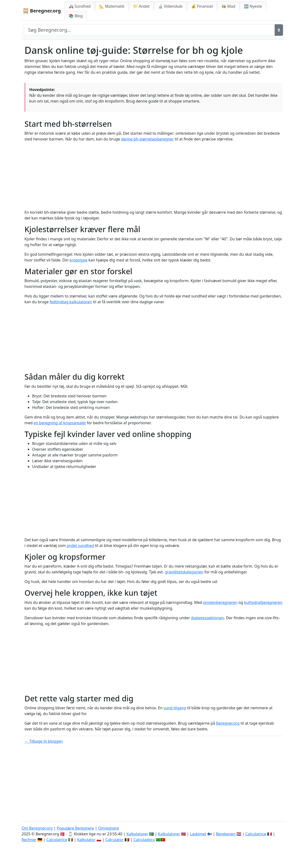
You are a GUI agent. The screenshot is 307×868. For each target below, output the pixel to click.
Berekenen (226, 834)
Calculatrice (256, 834)
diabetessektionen (207, 618)
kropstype (79, 260)
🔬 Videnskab (171, 6)
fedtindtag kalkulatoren (71, 302)
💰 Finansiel (202, 6)
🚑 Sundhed (80, 6)
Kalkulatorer (169, 834)
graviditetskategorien (184, 572)
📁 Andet (141, 6)
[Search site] (149, 30)
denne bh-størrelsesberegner (148, 139)
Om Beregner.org (37, 828)
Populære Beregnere (75, 828)
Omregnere (109, 828)
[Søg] (279, 30)
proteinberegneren (220, 602)
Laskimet (198, 834)
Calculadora (144, 840)
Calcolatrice (57, 840)
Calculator (114, 840)
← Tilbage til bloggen (44, 741)
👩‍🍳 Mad (228, 6)
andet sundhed (80, 546)
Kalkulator (86, 840)
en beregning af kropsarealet (60, 423)
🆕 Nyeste (253, 6)
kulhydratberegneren (263, 602)
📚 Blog (76, 16)
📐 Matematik (112, 6)
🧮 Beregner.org (42, 11)
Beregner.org (228, 723)
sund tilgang (175, 708)
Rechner (29, 840)
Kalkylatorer (137, 834)
